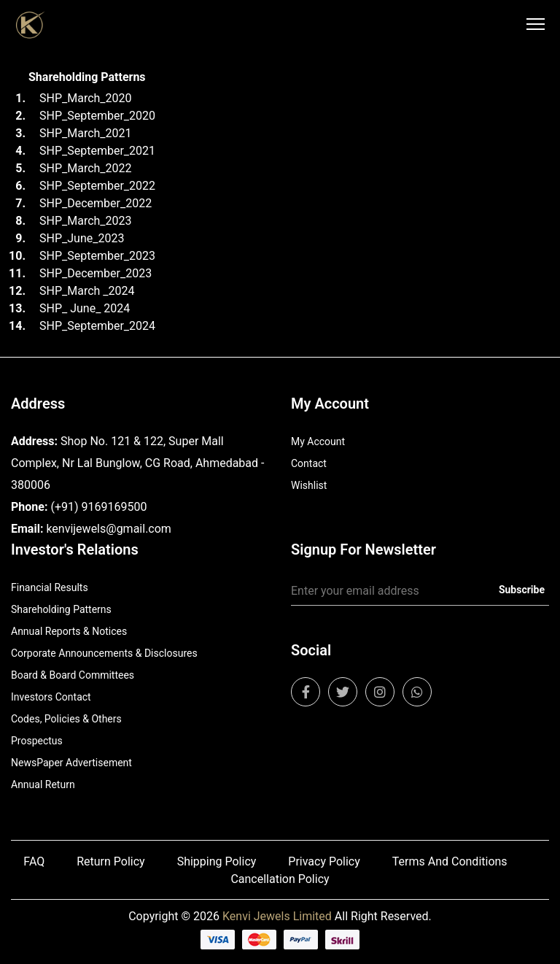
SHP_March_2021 (86, 133)
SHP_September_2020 (97, 116)
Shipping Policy (217, 861)
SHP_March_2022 (86, 168)
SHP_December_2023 (96, 273)
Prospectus (37, 741)
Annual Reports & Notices (69, 631)
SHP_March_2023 (86, 221)
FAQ (34, 861)
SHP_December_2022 (96, 203)
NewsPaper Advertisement (71, 763)
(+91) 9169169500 (98, 507)
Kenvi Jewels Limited (277, 916)
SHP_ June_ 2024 (85, 308)
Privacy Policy (324, 861)
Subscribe (522, 590)
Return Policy (110, 861)
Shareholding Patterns (61, 609)
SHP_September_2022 (97, 186)
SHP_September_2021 (97, 151)
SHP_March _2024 (87, 291)
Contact (309, 463)
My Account (318, 441)
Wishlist (309, 485)
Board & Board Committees (73, 675)
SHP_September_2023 (97, 256)
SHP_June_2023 (82, 238)
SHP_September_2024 (97, 326)
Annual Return (43, 784)
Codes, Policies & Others (66, 719)
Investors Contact (51, 697)
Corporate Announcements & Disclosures (104, 653)
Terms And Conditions (450, 861)
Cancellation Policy (280, 879)
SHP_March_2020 (86, 98)
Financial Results (50, 587)
